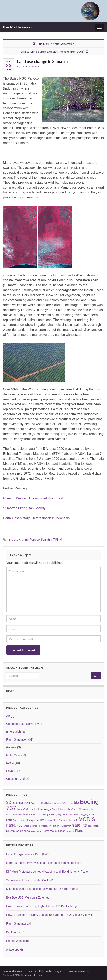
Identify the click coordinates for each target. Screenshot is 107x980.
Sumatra (47, 540)
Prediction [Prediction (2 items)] (54, 826)
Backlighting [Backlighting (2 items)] (47, 803)
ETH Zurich (13, 732)
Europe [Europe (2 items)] (46, 814)
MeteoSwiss (14, 755)
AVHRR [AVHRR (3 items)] (36, 803)
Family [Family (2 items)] (54, 814)
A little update (15, 949)
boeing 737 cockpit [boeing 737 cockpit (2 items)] (26, 809)
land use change (18, 540)
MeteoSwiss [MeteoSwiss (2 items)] (59, 820)
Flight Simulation (17, 739)
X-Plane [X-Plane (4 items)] (78, 831)
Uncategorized (15, 779)
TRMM (58, 540)
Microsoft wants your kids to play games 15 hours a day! (42, 889)
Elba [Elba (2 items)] (28, 814)
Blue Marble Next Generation (56, 44)
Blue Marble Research (19, 27)
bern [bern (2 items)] (56, 803)
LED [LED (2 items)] (42, 820)
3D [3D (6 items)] (9, 802)
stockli (24, 67)
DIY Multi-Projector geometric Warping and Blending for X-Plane (47, 872)
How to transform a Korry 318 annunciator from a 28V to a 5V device (50, 915)
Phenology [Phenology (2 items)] (43, 826)
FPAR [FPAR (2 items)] (9, 820)
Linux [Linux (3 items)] (49, 820)
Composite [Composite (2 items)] (65, 809)
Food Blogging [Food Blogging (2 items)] (81, 814)
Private (11, 771)
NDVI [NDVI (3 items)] (20, 826)
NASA (10, 763)
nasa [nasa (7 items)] (11, 825)
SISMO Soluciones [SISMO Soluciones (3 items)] (18, 831)
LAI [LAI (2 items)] (38, 820)
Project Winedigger (18, 941)
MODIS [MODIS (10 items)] (87, 819)
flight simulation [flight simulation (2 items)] (66, 814)
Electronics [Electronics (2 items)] (36, 814)
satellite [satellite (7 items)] (80, 825)
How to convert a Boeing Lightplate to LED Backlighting (41, 906)
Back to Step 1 (16, 932)
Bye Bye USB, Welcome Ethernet (28, 897)
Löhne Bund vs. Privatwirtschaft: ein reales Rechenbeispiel (44, 863)
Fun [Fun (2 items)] (15, 820)
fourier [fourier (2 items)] (92, 814)
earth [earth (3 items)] (22, 814)
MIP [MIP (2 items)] (76, 820)
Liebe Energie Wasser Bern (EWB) (28, 854)
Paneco (35, 540)
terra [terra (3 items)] (46, 831)
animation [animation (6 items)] (21, 802)
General (35, 67)
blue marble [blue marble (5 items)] (69, 803)
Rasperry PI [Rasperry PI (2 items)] (66, 826)
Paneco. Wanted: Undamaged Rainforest (33, 498)
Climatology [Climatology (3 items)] (44, 809)
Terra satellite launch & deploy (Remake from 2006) (52, 51)
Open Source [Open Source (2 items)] (30, 826)
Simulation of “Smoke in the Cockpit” (29, 880)
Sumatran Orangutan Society (24, 508)
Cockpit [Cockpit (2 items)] (55, 809)
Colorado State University (22, 724)
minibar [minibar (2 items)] (69, 820)
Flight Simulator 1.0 (19, 923)
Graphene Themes (32, 975)
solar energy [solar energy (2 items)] (37, 831)
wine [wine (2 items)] (69, 831)
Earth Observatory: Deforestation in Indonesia (36, 518)
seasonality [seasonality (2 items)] (93, 826)
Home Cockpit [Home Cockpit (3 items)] (26, 820)
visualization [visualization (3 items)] (58, 831)
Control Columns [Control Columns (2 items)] (80, 809)
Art (8, 716)
